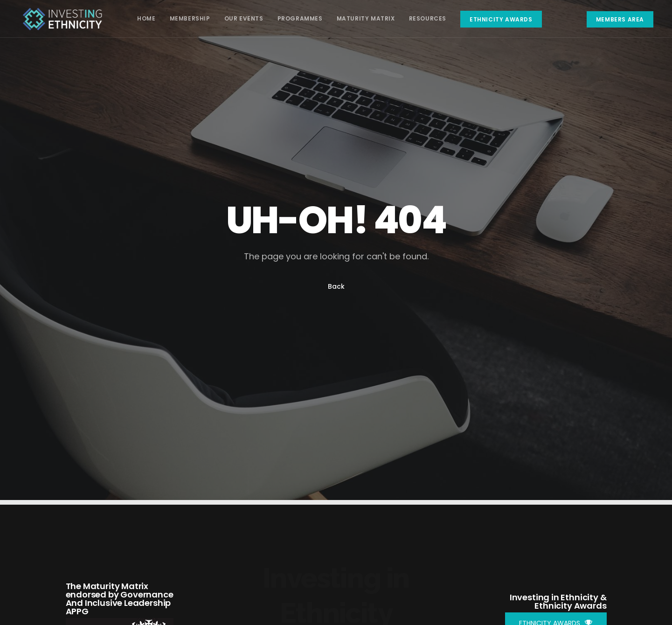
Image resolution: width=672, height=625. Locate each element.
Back (336, 286)
